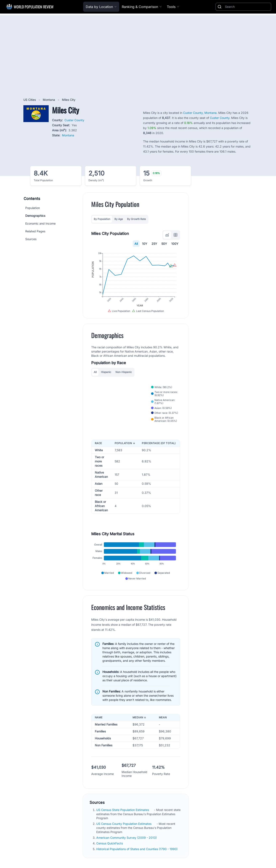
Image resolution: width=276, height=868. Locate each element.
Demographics (35, 216)
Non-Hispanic (124, 372)
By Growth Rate (136, 219)
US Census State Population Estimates (123, 810)
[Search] (247, 7)
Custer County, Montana (200, 113)
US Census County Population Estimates (124, 824)
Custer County (74, 120)
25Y (154, 244)
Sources (31, 239)
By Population (102, 219)
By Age (119, 219)
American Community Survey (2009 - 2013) (127, 838)
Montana (49, 100)
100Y (175, 244)
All (136, 244)
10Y (145, 244)
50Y (164, 244)
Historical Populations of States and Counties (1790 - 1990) (137, 849)
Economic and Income (40, 223)
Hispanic (106, 372)
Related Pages (35, 231)
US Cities (30, 100)
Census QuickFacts (110, 843)
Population (33, 208)
